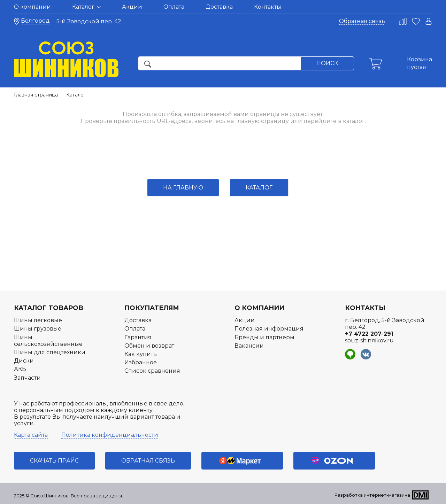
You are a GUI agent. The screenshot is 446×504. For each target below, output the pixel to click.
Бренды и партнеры (264, 337)
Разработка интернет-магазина (372, 495)
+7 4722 (369, 334)
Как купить (141, 354)
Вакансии (249, 346)
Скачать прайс (54, 461)
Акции (132, 7)
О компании (32, 7)
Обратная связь (362, 21)
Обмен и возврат (149, 346)
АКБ (20, 369)
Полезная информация (269, 329)
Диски (24, 361)
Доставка (219, 7)
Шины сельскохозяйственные (48, 341)
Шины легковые (38, 320)
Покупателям (152, 308)
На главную (183, 188)
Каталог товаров (49, 308)
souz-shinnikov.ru (369, 340)
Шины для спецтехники (50, 352)
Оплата (174, 7)
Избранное (141, 362)
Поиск (327, 63)
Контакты (268, 7)
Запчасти (27, 378)
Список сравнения (152, 371)
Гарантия (138, 337)
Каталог (86, 7)
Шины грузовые (38, 329)
